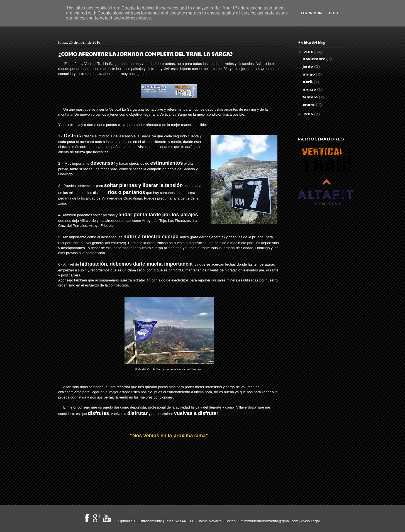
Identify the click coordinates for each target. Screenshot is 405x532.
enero (309, 104)
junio (308, 66)
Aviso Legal (310, 521)
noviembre (314, 59)
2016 (309, 52)
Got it (335, 13)
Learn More (312, 13)
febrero (311, 97)
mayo (309, 74)
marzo (310, 89)
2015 (309, 114)
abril (308, 81)
